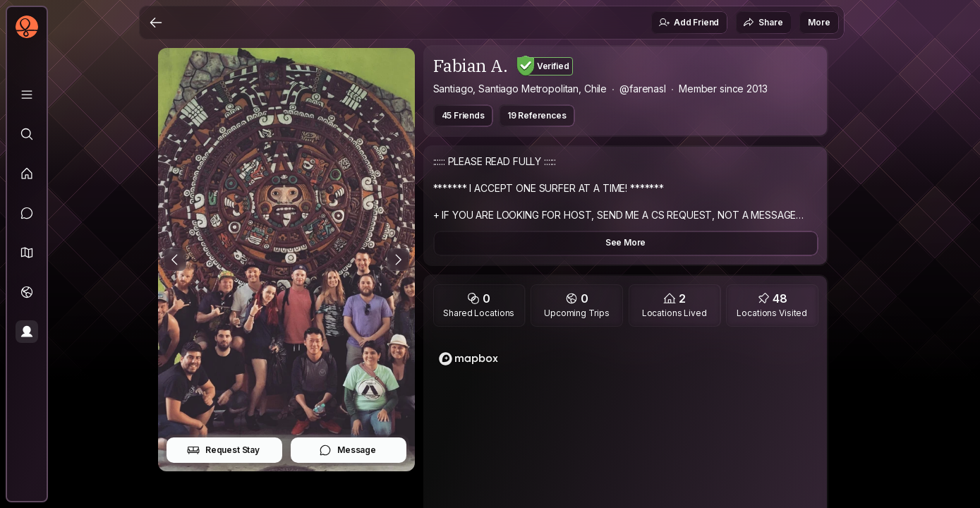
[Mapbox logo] (468, 359)
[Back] (156, 23)
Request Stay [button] (223, 450)
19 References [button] (537, 115)
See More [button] (626, 242)
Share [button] (763, 23)
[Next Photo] (398, 260)
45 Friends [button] (463, 115)
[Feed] (27, 174)
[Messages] (27, 213)
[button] (27, 253)
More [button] (819, 22)
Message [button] (347, 450)
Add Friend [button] (689, 23)
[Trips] (27, 292)
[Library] (27, 95)
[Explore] (27, 134)
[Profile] (27, 332)
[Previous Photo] (175, 260)
